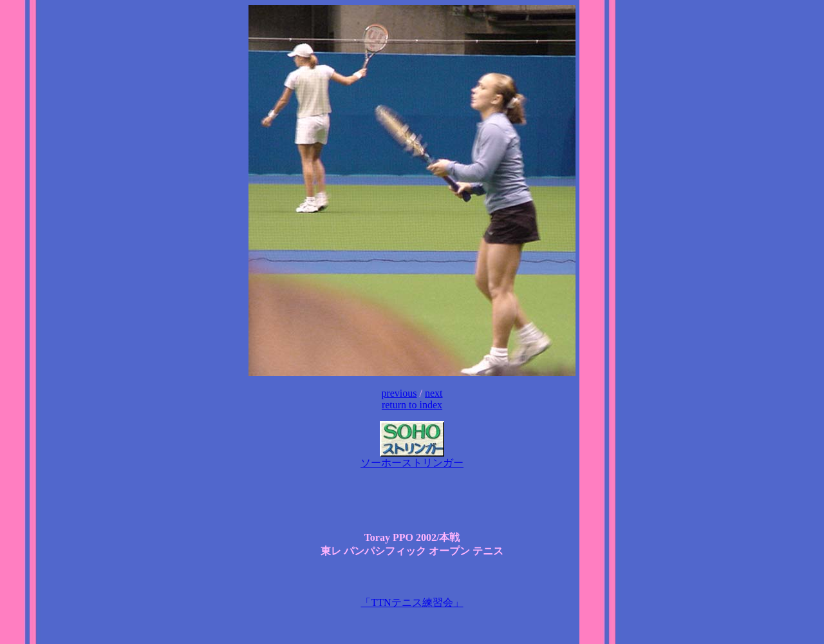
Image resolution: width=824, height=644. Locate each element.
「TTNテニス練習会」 (412, 602)
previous (399, 393)
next (434, 393)
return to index (412, 405)
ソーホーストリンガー (412, 458)
